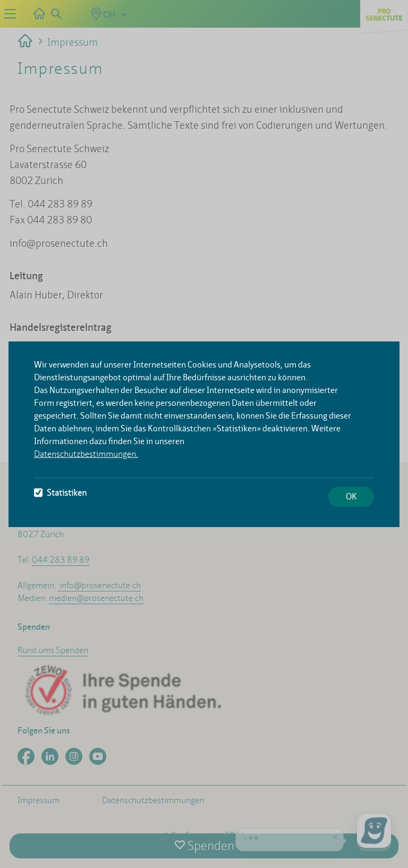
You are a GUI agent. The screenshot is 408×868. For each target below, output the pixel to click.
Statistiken (60, 493)
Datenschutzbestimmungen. (86, 454)
